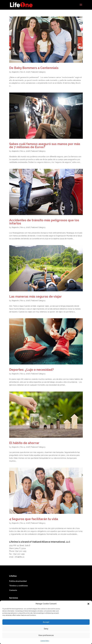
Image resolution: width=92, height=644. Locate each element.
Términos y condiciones (19, 586)
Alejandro (15, 72)
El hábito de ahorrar (24, 443)
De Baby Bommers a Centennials (34, 68)
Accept (46, 622)
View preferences (46, 635)
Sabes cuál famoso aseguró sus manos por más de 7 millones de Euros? (45, 146)
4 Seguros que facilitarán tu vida (34, 519)
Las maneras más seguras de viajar (35, 297)
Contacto (13, 590)
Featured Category (38, 72)
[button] (88, 604)
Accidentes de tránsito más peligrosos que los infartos (44, 222)
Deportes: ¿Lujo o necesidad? (32, 370)
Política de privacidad (18, 581)
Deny (46, 629)
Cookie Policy (45, 641)
